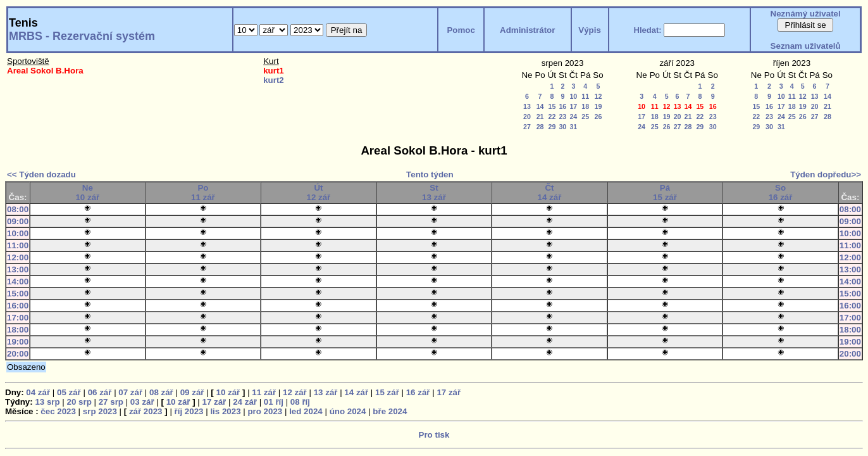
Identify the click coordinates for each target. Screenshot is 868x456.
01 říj (274, 402)
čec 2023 (58, 411)
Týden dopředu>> (826, 174)
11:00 (18, 245)
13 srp (47, 402)
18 (585, 106)
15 (552, 106)
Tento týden (430, 174)
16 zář (418, 392)
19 (598, 106)
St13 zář (434, 193)
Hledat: (648, 30)
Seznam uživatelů (806, 46)
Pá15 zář (665, 193)
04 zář (38, 392)
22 (552, 117)
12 (598, 96)
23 (562, 117)
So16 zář (781, 193)
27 (527, 127)
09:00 (18, 221)
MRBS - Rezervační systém (82, 36)
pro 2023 (265, 411)
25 (585, 117)
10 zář (228, 392)
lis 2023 (225, 411)
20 (527, 117)
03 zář (142, 402)
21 (540, 117)
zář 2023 (146, 411)
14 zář (356, 392)
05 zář (69, 392)
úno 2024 (348, 411)
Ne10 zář (87, 193)
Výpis (590, 30)
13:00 (18, 269)
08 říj (300, 402)
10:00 (18, 233)
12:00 (18, 257)
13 (527, 106)
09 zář (192, 392)
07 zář (130, 392)
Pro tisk (434, 435)
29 (552, 127)
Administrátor (527, 30)
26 (598, 117)
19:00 (18, 342)
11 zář (264, 392)
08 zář (161, 392)
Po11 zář (203, 193)
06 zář (100, 392)
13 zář (326, 392)
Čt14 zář (550, 193)
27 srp (111, 402)
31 (573, 127)
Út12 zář (319, 193)
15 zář (387, 392)
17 (573, 106)
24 (573, 117)
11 (585, 96)
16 (562, 106)
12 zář (295, 392)
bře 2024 (390, 411)
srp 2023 (100, 411)
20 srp (79, 402)
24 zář (245, 402)
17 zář (449, 392)
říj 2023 (189, 411)
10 (573, 96)
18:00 (18, 330)
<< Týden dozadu (41, 174)
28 (540, 127)
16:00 (18, 306)
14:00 (18, 282)
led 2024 (306, 411)
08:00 (18, 209)
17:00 (18, 318)
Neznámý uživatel (806, 14)
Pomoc (461, 30)
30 (562, 127)
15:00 (18, 294)
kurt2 (274, 80)
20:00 (18, 354)
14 (540, 106)
